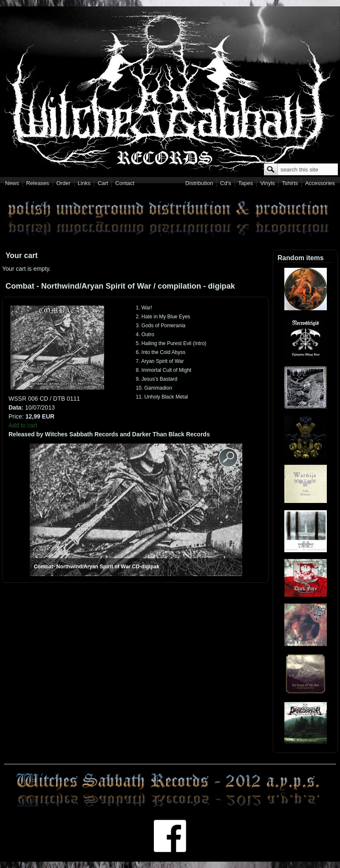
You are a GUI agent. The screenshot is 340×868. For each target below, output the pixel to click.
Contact (125, 183)
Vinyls (267, 183)
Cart (103, 183)
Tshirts (290, 183)
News (12, 183)
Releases (37, 183)
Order (64, 183)
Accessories (320, 183)
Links (84, 183)
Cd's (226, 183)
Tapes (246, 183)
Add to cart (23, 425)
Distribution (199, 183)
